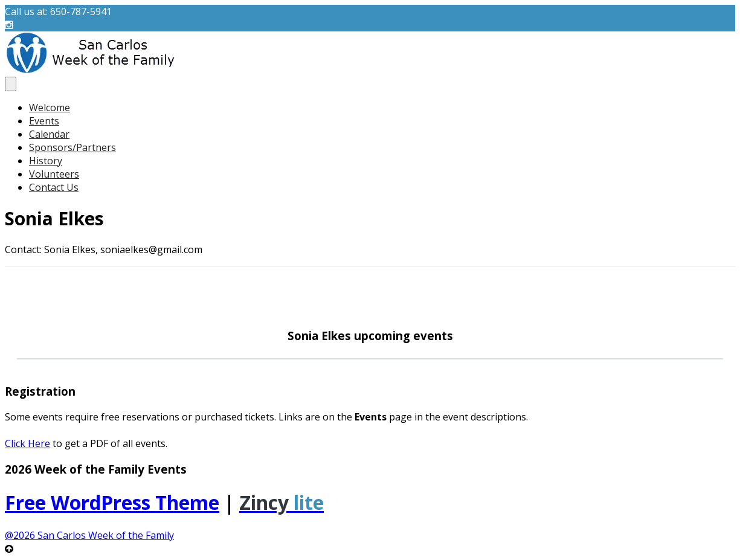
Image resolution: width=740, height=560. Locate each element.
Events (44, 121)
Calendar (49, 134)
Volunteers (54, 174)
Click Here (27, 443)
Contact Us (54, 187)
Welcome (50, 108)
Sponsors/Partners (72, 147)
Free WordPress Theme (112, 502)
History (46, 161)
